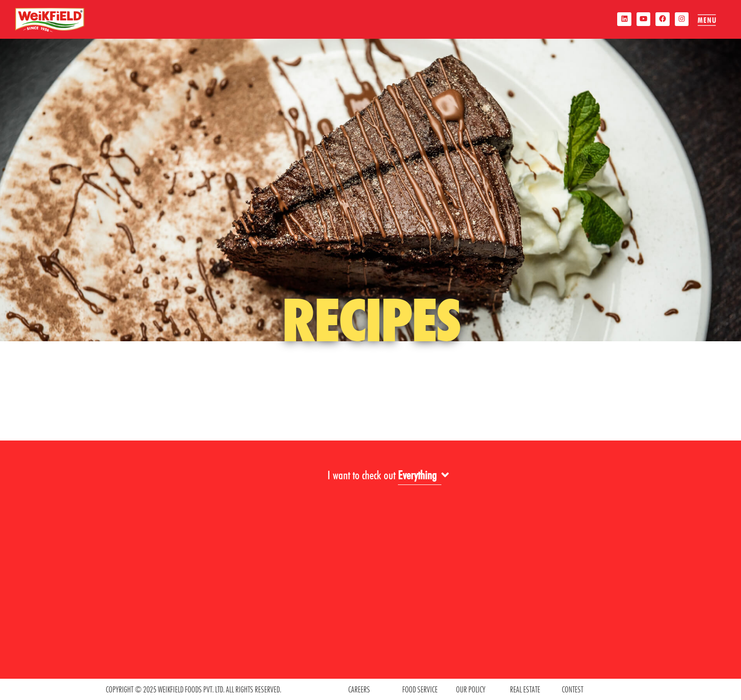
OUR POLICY (471, 689)
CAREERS (359, 689)
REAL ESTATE (525, 689)
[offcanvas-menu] (706, 20)
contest (573, 689)
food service (420, 689)
